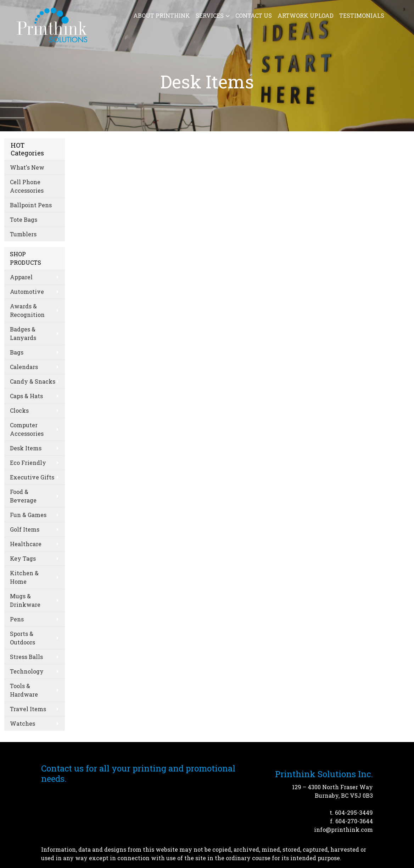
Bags (17, 352)
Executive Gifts (32, 477)
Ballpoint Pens (31, 205)
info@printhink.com (343, 829)
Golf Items (25, 529)
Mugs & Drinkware (25, 600)
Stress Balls (26, 657)
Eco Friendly (28, 463)
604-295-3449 (354, 812)
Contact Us (254, 15)
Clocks (19, 410)
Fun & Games (28, 515)
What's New (27, 167)
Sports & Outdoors (23, 638)
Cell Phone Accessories (27, 186)
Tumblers (23, 234)
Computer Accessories (27, 429)
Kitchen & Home (24, 577)
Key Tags (23, 558)
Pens (17, 619)
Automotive (27, 292)
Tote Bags (24, 219)
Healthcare (26, 544)
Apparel (21, 277)
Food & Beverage (23, 496)
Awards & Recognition (27, 310)
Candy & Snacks (33, 381)
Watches (23, 723)
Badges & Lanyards (23, 333)
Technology (27, 671)
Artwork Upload (306, 15)
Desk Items (26, 448)
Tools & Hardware (24, 690)
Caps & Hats (26, 396)
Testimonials (362, 15)
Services (210, 15)
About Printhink (162, 15)
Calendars (24, 367)
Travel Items (28, 709)
